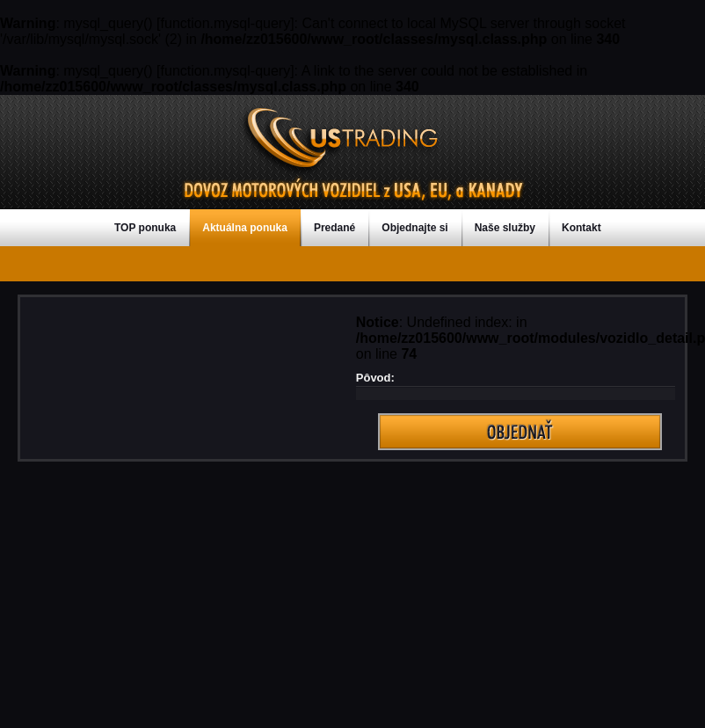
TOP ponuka (145, 228)
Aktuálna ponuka (245, 228)
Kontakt (581, 228)
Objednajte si (414, 228)
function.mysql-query (226, 23)
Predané (334, 228)
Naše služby (505, 228)
